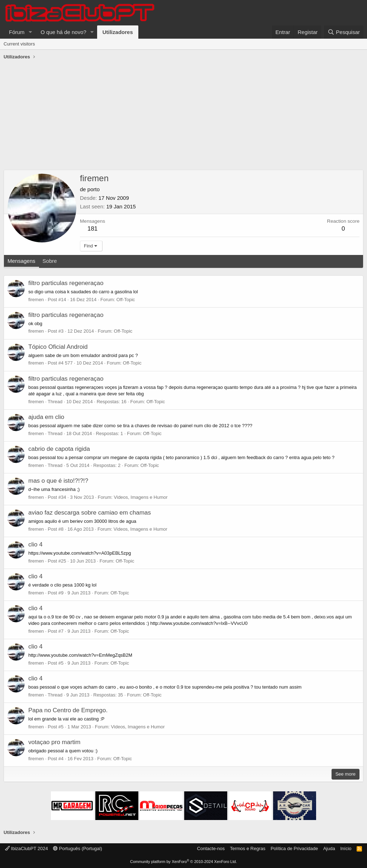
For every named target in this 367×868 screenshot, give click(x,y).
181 (92, 229)
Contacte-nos (211, 848)
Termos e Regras (247, 848)
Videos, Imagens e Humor (141, 497)
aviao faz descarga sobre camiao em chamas (90, 513)
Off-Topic (126, 300)
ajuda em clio (46, 417)
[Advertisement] (183, 116)
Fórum (17, 32)
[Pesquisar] (344, 32)
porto (94, 189)
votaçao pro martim (54, 742)
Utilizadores (118, 32)
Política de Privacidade (294, 848)
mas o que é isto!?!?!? (58, 481)
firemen (36, 300)
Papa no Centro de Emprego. (68, 710)
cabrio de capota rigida (59, 449)
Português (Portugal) (78, 848)
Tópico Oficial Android (58, 347)
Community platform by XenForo (183, 862)
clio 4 (35, 544)
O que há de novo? (63, 32)
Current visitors (19, 44)
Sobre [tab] (50, 261)
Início (346, 848)
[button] (30, 32)
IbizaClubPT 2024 (27, 848)
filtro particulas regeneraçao (66, 283)
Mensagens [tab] (22, 261)
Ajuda (329, 848)
